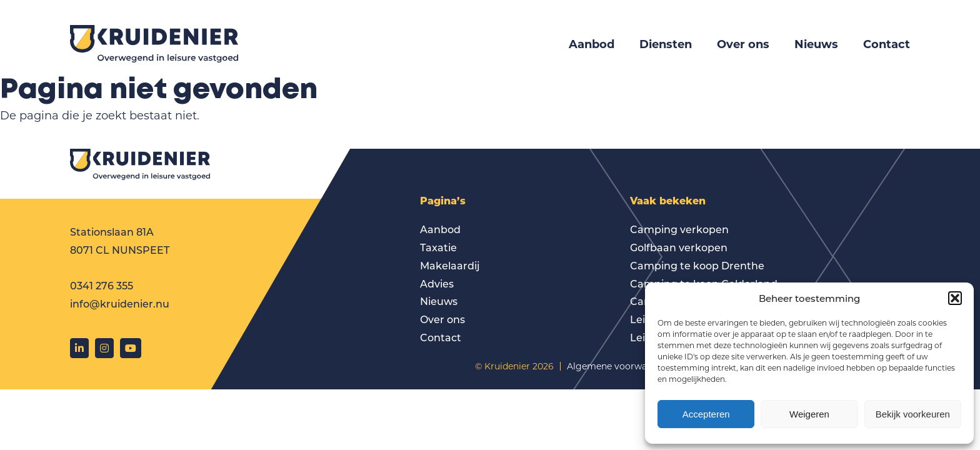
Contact (887, 44)
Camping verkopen (679, 229)
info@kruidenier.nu (120, 303)
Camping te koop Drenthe (697, 265)
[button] (955, 298)
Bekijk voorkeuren (913, 414)
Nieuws (816, 44)
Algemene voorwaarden (619, 366)
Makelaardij (450, 265)
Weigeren (809, 414)
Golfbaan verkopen (679, 247)
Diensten (666, 44)
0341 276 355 (102, 285)
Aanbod (592, 44)
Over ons (743, 44)
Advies (437, 283)
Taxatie (438, 247)
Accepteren (706, 414)
